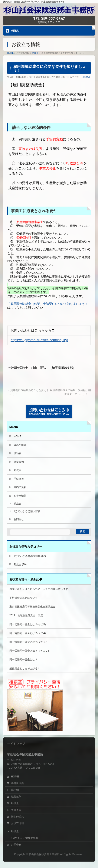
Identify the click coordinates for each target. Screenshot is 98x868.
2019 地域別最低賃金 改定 (26, 615)
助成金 (87, 77)
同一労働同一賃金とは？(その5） (28, 624)
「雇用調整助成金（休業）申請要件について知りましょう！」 (49, 304)
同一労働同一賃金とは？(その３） (29, 642)
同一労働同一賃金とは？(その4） (28, 633)
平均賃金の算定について (23, 598)
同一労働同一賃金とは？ (23, 660)
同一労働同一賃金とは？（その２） (30, 651)
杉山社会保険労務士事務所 (44, 854)
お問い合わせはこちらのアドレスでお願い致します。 (40, 589)
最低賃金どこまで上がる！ (25, 668)
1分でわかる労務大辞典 (27, 511)
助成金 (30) (20, 564)
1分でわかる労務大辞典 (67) (30, 556)
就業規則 (19, 462)
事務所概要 (20, 445)
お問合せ (19, 519)
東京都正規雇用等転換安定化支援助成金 (32, 607)
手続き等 (19, 479)
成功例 (17, 453)
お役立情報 (20, 496)
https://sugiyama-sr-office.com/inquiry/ (39, 340)
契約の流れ (20, 487)
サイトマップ (16, 744)
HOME (17, 436)
